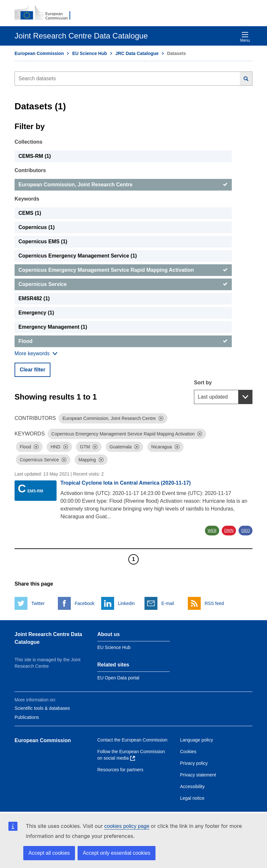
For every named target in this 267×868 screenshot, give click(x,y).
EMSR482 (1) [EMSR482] (34, 298)
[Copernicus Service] (123, 284)
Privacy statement (198, 775)
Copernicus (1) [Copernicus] (37, 227)
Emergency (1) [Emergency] (36, 313)
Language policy (197, 740)
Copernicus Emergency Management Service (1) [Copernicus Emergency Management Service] (78, 256)
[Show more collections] (36, 354)
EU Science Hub (89, 53)
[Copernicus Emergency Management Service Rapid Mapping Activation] (123, 270)
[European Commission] (46, 13)
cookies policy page (127, 826)
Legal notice (192, 798)
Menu (245, 37)
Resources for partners (120, 770)
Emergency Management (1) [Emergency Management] (53, 327)
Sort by (203, 383)
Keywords (27, 199)
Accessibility (192, 786)
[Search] (246, 79)
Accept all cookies (49, 853)
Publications (27, 717)
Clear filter (32, 370)
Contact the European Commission (132, 740)
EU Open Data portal (118, 678)
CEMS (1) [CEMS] (30, 213)
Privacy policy (194, 763)
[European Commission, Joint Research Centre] (123, 185)
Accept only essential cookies (117, 853)
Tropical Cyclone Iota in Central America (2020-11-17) (126, 483)
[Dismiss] (161, 418)
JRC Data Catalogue (137, 53)
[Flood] (123, 341)
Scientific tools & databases (42, 708)
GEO (246, 531)
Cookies (188, 752)
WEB (212, 531)
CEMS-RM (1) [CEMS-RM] (35, 156)
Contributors (30, 170)
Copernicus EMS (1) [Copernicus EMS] (43, 242)
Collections (28, 142)
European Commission (39, 53)
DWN (229, 531)
